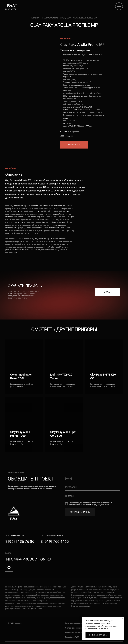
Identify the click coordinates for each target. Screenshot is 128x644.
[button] (74, 145)
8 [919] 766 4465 (55, 541)
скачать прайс (23, 286)
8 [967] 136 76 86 (20, 541)
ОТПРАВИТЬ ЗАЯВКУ (80, 512)
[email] (93, 496)
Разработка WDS (72, 637)
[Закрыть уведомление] (122, 619)
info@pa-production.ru (28, 559)
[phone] (93, 487)
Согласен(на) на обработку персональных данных (90, 503)
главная (36, 18)
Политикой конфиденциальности (96, 505)
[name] (93, 479)
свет (62, 18)
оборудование (50, 18)
